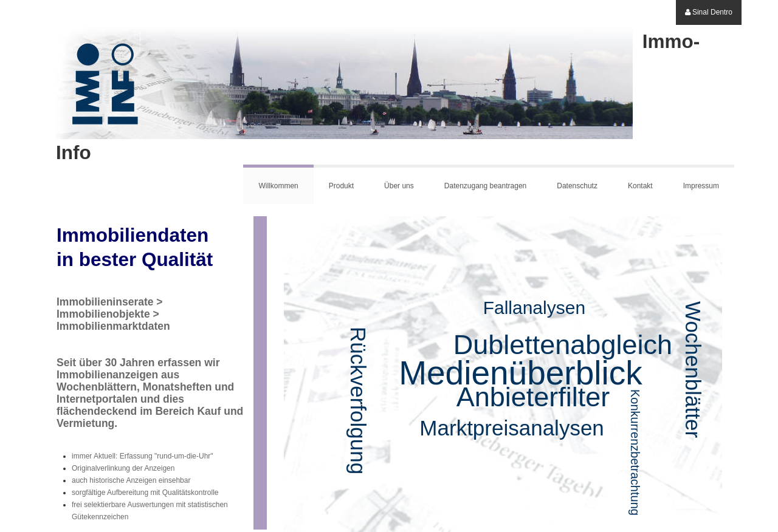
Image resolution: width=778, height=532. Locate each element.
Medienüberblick (521, 373)
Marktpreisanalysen (511, 428)
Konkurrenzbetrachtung (635, 452)
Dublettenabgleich (563, 345)
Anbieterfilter (533, 397)
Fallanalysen (534, 308)
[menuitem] (709, 12)
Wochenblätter (693, 370)
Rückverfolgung (358, 401)
